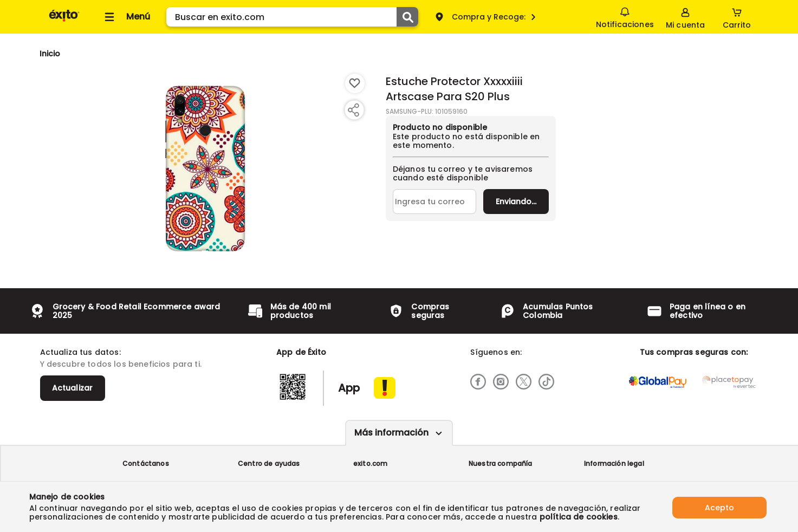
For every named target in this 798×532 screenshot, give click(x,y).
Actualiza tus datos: (80, 352)
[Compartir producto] (353, 110)
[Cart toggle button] (737, 17)
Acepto (719, 507)
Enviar (516, 202)
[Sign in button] (685, 17)
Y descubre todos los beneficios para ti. (121, 364)
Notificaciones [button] (624, 16)
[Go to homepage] (50, 54)
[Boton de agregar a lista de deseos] (355, 83)
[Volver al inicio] (64, 21)
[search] (292, 17)
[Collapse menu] (126, 17)
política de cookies (579, 517)
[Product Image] (205, 168)
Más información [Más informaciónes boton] (391, 433)
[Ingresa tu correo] (435, 202)
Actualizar (73, 388)
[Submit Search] (407, 17)
